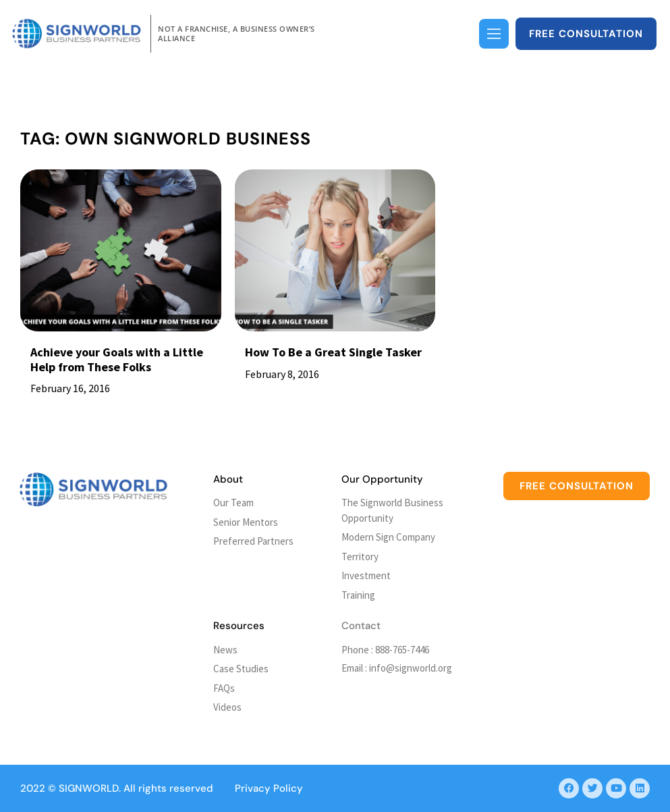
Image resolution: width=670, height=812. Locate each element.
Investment (366, 575)
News (225, 650)
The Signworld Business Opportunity (392, 510)
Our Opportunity (382, 479)
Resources (239, 626)
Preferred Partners (253, 541)
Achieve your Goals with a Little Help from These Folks (117, 359)
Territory (360, 557)
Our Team (233, 503)
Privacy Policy (269, 788)
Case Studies (241, 669)
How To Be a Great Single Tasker (333, 352)
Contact (361, 626)
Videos (227, 707)
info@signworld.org (411, 668)
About (228, 479)
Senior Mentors (246, 522)
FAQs (224, 688)
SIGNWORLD (89, 788)
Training (358, 595)
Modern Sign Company (388, 537)
